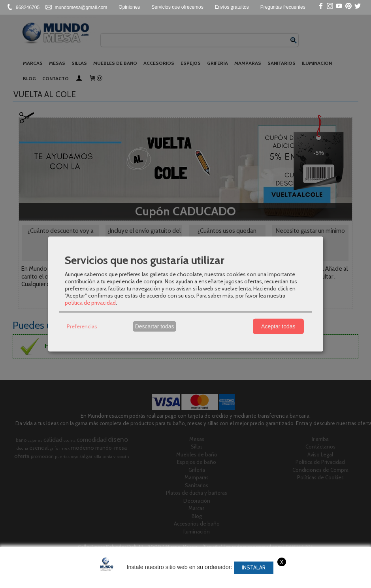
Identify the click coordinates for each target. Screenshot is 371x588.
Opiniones (129, 7)
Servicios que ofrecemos (177, 7)
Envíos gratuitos (232, 7)
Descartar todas (155, 326)
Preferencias (82, 326)
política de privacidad (90, 302)
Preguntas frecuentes (283, 7)
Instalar (254, 567)
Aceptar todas (278, 326)
